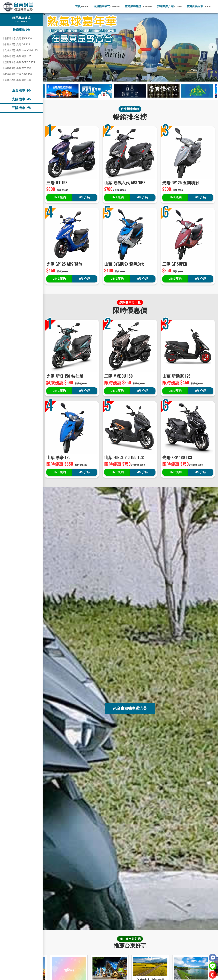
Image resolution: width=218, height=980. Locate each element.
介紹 (85, 197)
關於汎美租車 (199, 6)
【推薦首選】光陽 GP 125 (16, 44)
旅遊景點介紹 (169, 6)
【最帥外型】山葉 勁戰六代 (17, 80)
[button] (115, 79)
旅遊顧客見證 (138, 6)
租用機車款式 (107, 6)
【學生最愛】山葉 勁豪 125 (17, 56)
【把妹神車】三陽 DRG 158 (17, 74)
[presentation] (47, 47)
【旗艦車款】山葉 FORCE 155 (18, 62)
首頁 (82, 6)
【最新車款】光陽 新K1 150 (17, 38)
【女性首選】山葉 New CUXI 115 (20, 50)
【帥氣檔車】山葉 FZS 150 (17, 68)
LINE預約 (59, 197)
